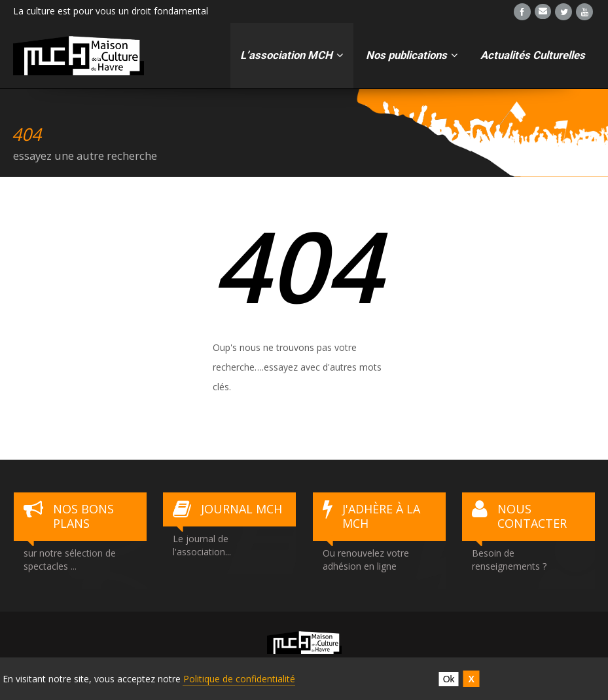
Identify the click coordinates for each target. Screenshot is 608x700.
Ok (449, 679)
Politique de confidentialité (239, 679)
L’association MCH (292, 55)
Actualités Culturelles (533, 55)
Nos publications (412, 55)
